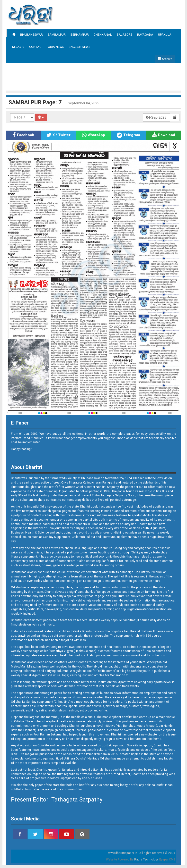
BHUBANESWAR (31, 35)
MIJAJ (18, 47)
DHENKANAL (103, 35)
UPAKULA (165, 35)
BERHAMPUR (80, 35)
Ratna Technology (146, 860)
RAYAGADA (145, 35)
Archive (165, 59)
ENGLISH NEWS (80, 47)
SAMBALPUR (57, 35)
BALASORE (125, 35)
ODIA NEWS (56, 47)
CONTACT (36, 47)
